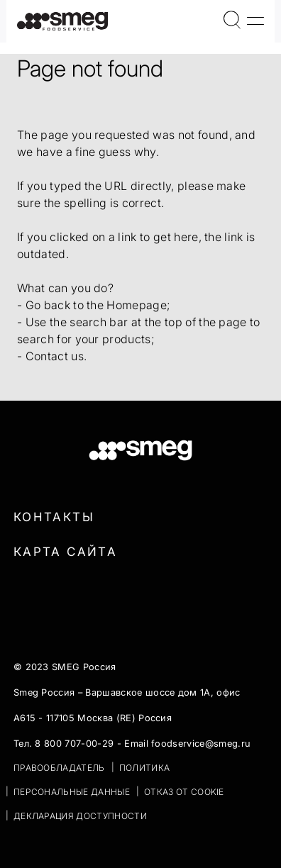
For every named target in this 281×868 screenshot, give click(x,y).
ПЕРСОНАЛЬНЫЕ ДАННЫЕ (72, 792)
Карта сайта (65, 552)
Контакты (54, 517)
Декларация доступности (80, 816)
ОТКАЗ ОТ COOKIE (184, 792)
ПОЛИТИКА (145, 768)
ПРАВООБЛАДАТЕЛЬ (59, 768)
